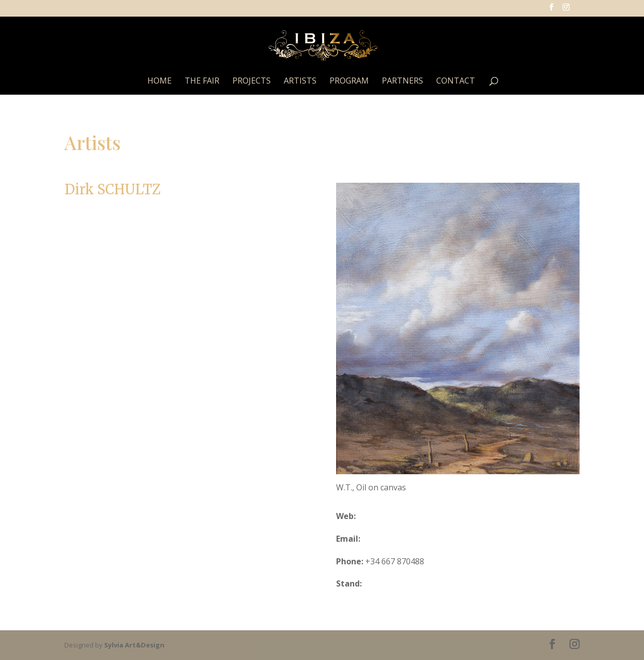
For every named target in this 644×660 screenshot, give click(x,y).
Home (159, 82)
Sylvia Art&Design (134, 645)
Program (349, 82)
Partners (403, 82)
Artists (300, 82)
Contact (456, 82)
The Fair (202, 82)
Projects (252, 82)
